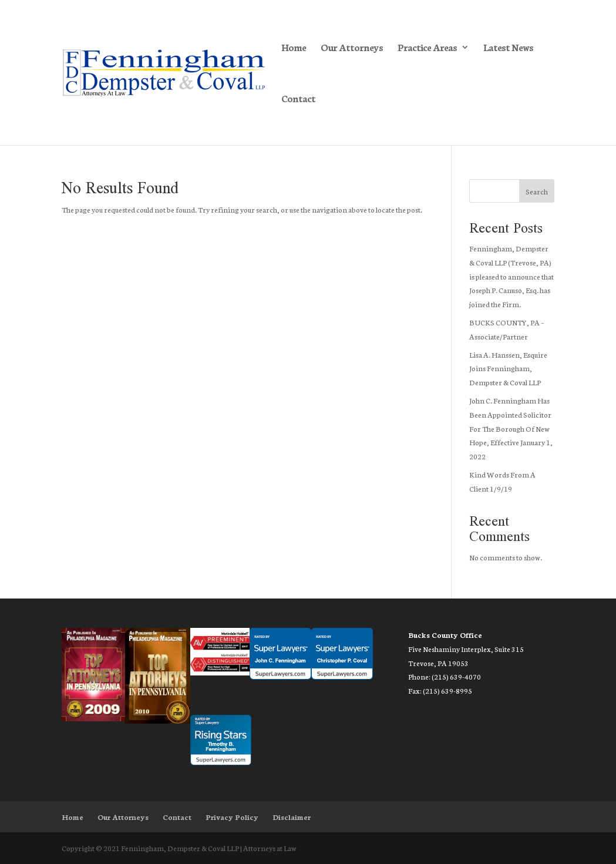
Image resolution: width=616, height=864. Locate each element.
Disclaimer (292, 817)
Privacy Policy (232, 817)
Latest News (508, 48)
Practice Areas (427, 48)
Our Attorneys (352, 48)
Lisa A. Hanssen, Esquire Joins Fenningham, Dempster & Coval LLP (508, 369)
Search (537, 191)
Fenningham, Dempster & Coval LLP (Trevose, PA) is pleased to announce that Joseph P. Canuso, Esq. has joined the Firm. (511, 276)
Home (294, 48)
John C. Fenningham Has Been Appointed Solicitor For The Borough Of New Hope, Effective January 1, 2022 (511, 428)
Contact (298, 99)
